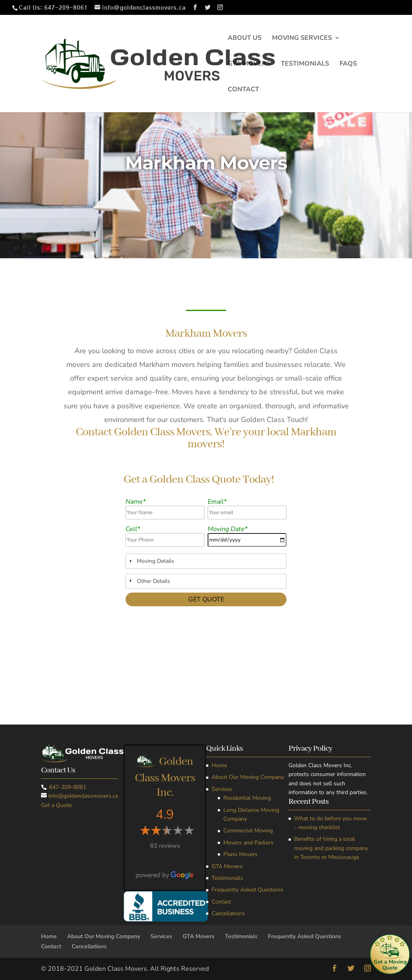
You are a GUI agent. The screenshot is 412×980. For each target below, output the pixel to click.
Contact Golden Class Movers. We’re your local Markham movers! (206, 439)
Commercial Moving (248, 831)
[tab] (206, 561)
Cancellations (228, 913)
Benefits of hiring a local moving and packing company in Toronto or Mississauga (331, 848)
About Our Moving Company (248, 777)
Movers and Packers (248, 843)
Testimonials (305, 64)
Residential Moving (247, 798)
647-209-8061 (66, 8)
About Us (245, 39)
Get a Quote (56, 805)
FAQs (348, 64)
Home (219, 765)
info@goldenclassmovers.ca (83, 796)
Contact (243, 90)
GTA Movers (249, 64)
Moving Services (302, 39)
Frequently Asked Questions (247, 890)
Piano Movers (240, 854)
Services (222, 789)
